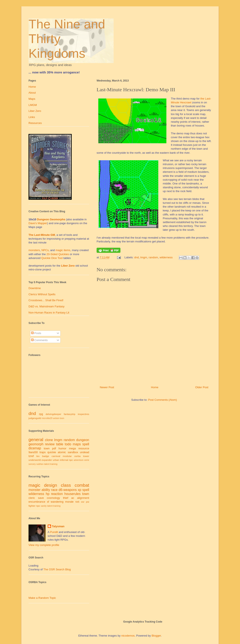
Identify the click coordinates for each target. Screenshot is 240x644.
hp (48, 494)
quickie (52, 452)
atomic (62, 452)
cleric (32, 498)
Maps (32, 99)
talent (47, 464)
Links (32, 117)
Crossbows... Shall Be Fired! (46, 300)
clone (49, 440)
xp (79, 490)
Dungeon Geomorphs (51, 219)
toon (62, 418)
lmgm (144, 257)
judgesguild (35, 418)
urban (56, 460)
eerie (87, 460)
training (54, 464)
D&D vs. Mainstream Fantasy (46, 306)
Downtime (35, 288)
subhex (40, 464)
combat (82, 485)
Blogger (156, 636)
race (54, 490)
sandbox (73, 452)
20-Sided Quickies (58, 254)
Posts (36, 333)
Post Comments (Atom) (162, 400)
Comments (39, 340)
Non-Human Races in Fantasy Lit (49, 313)
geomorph (36, 444)
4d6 (77, 502)
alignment (83, 498)
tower (86, 456)
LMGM (33, 105)
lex (38, 456)
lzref (31, 456)
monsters (34, 250)
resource (84, 448)
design (51, 485)
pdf (54, 448)
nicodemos (128, 636)
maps (77, 444)
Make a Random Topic (42, 598)
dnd (137, 257)
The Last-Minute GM (42, 235)
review (50, 444)
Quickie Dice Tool (52, 258)
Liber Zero (35, 111)
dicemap (35, 448)
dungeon (83, 440)
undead (85, 452)
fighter (32, 506)
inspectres (84, 414)
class (66, 485)
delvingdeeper (53, 414)
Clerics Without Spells (42, 294)
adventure (79, 460)
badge (46, 456)
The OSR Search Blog (57, 569)
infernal (64, 460)
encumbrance (37, 502)
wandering (57, 502)
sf (48, 502)
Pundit (54, 532)
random (153, 257)
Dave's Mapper (38, 223)
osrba (77, 456)
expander (47, 460)
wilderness (166, 257)
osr (83, 502)
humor (62, 448)
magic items (63, 250)
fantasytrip (70, 414)
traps (43, 452)
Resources (35, 123)
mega (72, 448)
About (32, 93)
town (47, 448)
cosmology (53, 498)
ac (73, 498)
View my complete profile (44, 545)
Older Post (202, 387)
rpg (41, 414)
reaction (57, 494)
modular (67, 456)
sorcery (32, 464)
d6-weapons (68, 490)
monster (34, 490)
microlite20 (47, 418)
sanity (44, 506)
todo (68, 444)
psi (88, 502)
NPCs (45, 250)
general (36, 439)
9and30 (33, 452)
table (60, 444)
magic (34, 485)
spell (86, 444)
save (41, 498)
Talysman (58, 526)
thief (66, 498)
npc (71, 460)
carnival (56, 456)
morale (69, 502)
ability (46, 490)
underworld (35, 460)
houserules (72, 494)
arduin (56, 418)
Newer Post (107, 387)
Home (155, 387)
